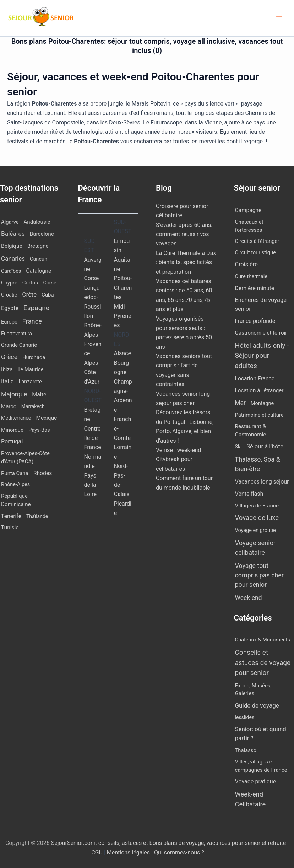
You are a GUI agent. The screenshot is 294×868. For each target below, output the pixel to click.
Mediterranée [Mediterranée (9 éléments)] (16, 418)
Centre (92, 429)
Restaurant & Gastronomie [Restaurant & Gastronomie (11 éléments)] (251, 430)
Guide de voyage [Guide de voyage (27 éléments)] (257, 705)
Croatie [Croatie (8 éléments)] (9, 295)
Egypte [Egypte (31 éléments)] (10, 308)
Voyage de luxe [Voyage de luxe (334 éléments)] (257, 518)
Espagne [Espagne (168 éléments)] (36, 308)
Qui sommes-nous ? (179, 853)
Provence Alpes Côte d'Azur (93, 363)
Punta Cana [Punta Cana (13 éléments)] (15, 473)
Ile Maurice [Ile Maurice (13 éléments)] (30, 369)
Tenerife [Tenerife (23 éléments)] (11, 516)
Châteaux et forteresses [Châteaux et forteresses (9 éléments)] (249, 226)
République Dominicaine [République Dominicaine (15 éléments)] (16, 500)
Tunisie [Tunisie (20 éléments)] (10, 528)
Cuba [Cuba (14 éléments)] (48, 295)
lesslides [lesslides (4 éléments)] (245, 717)
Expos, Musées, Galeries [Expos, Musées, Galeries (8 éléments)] (253, 690)
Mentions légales (128, 853)
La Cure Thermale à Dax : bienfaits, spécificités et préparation (186, 262)
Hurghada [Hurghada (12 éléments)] (34, 357)
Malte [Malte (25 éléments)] (39, 395)
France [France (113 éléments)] (32, 321)
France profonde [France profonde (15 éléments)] (255, 321)
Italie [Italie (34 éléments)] (7, 381)
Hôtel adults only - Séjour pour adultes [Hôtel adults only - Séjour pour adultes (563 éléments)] (262, 356)
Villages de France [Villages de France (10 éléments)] (257, 506)
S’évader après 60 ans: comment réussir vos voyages (184, 234)
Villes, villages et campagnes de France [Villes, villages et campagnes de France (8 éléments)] (261, 766)
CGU (98, 853)
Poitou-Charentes (123, 288)
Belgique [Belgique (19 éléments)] (12, 246)
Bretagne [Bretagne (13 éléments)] (38, 246)
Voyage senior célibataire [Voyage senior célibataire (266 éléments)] (255, 548)
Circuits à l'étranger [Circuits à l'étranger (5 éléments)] (257, 241)
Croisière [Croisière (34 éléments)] (246, 264)
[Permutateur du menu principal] (279, 18)
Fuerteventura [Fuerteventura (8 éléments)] (17, 334)
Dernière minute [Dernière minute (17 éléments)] (255, 288)
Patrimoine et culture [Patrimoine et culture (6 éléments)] (259, 415)
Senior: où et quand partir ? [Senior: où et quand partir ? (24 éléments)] (261, 733)
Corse (92, 278)
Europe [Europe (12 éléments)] (9, 322)
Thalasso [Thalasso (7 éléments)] (246, 750)
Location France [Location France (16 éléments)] (255, 379)
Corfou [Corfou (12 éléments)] (30, 283)
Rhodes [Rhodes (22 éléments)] (43, 473)
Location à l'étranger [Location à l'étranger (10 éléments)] (259, 390)
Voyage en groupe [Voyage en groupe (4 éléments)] (255, 530)
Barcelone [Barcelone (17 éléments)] (42, 234)
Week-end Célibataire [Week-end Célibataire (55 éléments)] (251, 799)
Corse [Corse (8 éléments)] (50, 283)
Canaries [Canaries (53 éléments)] (13, 259)
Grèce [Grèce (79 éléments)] (9, 357)
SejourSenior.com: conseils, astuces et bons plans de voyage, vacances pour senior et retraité (169, 843)
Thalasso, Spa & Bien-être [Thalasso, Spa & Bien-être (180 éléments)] (258, 464)
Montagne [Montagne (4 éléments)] (262, 403)
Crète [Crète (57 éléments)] (29, 294)
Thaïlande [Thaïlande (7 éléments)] (37, 516)
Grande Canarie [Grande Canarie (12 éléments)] (19, 345)
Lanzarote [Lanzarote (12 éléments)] (30, 382)
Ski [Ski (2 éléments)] (238, 447)
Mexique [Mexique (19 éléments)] (46, 418)
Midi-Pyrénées (123, 316)
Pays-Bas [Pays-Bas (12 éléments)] (39, 430)
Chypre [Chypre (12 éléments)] (9, 283)
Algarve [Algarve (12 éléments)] (10, 222)
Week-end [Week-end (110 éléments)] (249, 598)
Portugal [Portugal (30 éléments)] (12, 441)
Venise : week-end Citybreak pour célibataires (178, 459)
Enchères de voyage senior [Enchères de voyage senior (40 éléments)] (261, 304)
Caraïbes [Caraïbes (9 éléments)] (11, 271)
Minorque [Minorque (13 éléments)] (12, 430)
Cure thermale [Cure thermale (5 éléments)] (251, 276)
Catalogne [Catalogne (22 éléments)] (39, 271)
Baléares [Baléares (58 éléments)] (13, 234)
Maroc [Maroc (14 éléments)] (9, 406)
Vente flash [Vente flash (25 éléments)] (249, 494)
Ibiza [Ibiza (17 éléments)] (7, 369)
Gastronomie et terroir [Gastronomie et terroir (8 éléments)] (261, 333)
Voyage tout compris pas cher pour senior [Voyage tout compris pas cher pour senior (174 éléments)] (259, 575)
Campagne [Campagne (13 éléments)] (248, 210)
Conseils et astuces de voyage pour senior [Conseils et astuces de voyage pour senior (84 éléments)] (263, 662)
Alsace (123, 353)
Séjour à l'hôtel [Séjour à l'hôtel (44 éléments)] (266, 446)
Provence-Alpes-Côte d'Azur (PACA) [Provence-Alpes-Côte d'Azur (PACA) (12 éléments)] (25, 457)
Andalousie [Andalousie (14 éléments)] (37, 222)
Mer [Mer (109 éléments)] (240, 403)
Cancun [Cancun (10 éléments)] (39, 259)
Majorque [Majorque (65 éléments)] (14, 394)
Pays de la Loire (90, 485)
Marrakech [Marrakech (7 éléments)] (33, 406)
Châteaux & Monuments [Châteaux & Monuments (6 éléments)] (263, 640)
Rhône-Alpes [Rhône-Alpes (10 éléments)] (15, 484)
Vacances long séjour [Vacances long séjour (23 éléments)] (262, 482)
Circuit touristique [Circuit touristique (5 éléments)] (255, 252)
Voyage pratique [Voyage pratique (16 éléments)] (256, 781)
